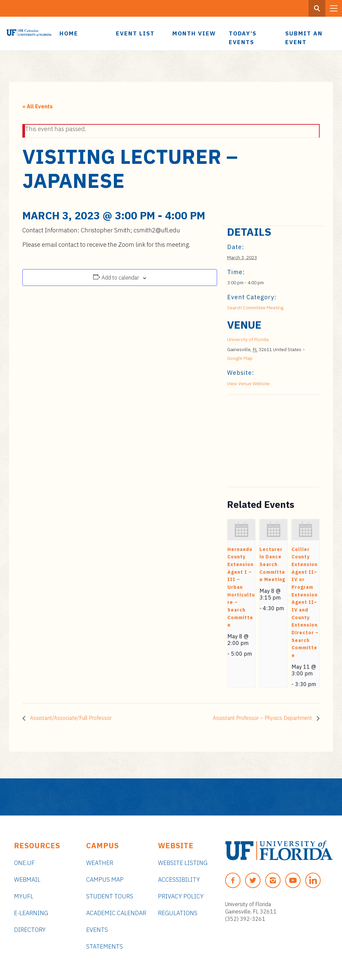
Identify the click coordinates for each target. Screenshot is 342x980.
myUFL (24, 896)
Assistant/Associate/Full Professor (70, 718)
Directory (30, 930)
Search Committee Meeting (255, 308)
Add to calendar (120, 278)
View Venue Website (248, 384)
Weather (100, 863)
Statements (105, 946)
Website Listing (183, 863)
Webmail (27, 880)
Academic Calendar (116, 913)
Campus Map (105, 880)
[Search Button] (317, 8)
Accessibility (179, 880)
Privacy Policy (181, 896)
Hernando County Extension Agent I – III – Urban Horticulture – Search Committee (241, 587)
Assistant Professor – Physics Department (263, 718)
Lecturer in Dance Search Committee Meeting (272, 565)
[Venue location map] (262, 441)
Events (97, 930)
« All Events (38, 106)
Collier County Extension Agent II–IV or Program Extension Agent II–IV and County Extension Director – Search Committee (305, 602)
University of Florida (248, 339)
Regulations (178, 913)
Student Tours (110, 896)
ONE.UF (24, 863)
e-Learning (31, 913)
